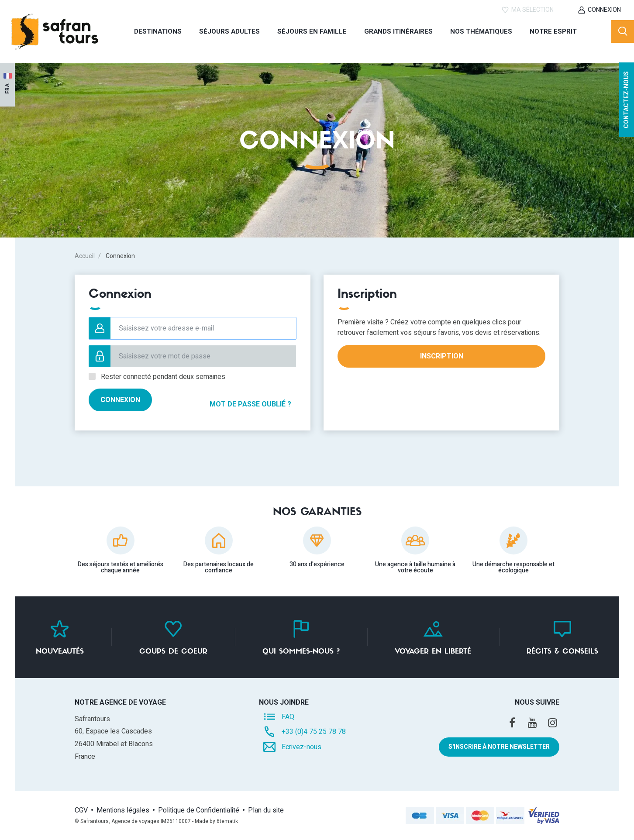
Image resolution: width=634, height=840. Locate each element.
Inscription (442, 356)
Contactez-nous (626, 117)
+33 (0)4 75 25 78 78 (314, 732)
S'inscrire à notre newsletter (499, 747)
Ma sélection (532, 10)
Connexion (604, 10)
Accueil (85, 256)
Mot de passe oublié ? (244, 400)
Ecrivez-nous (301, 747)
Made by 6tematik (216, 821)
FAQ (288, 716)
